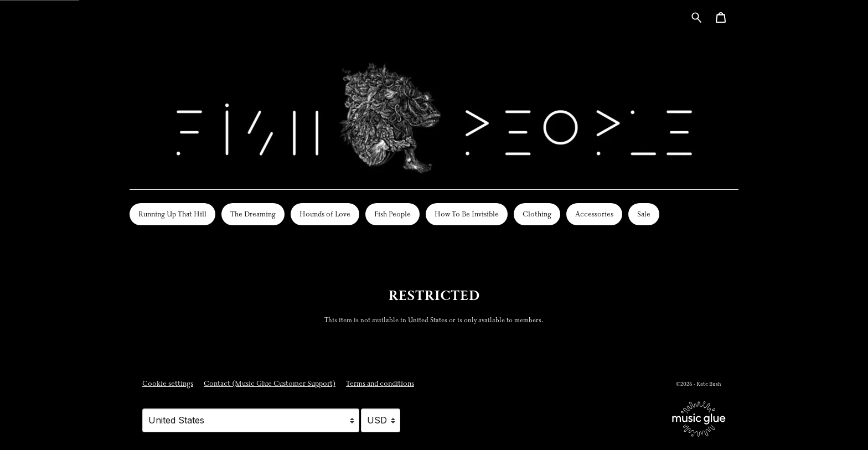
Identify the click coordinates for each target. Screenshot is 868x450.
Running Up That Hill (172, 214)
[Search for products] (697, 17)
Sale (644, 214)
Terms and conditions (380, 384)
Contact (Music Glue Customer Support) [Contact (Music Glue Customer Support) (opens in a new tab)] (270, 384)
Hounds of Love (325, 214)
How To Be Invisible (467, 214)
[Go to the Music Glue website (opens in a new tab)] (699, 419)
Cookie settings (168, 384)
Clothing (537, 214)
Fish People (392, 214)
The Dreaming (253, 214)
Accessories (594, 214)
